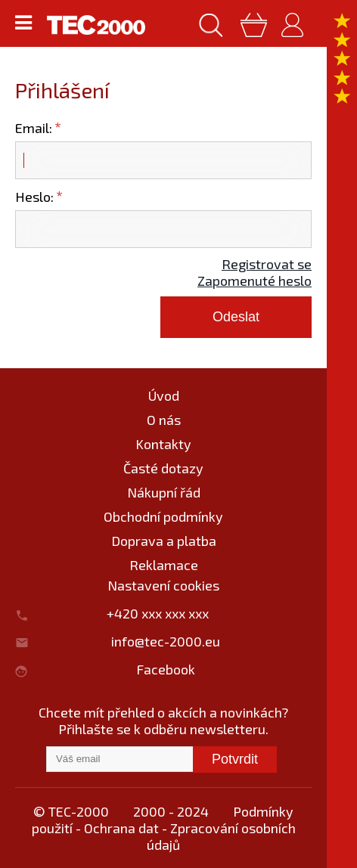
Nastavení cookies (163, 585)
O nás (164, 420)
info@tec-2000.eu (166, 641)
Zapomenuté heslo (255, 281)
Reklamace (164, 565)
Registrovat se (267, 264)
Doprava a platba (164, 541)
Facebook (166, 669)
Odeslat (236, 317)
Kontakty (163, 444)
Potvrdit (235, 759)
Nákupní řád (164, 492)
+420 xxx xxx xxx (165, 613)
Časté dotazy (163, 468)
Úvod (164, 395)
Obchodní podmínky (163, 516)
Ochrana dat (121, 828)
